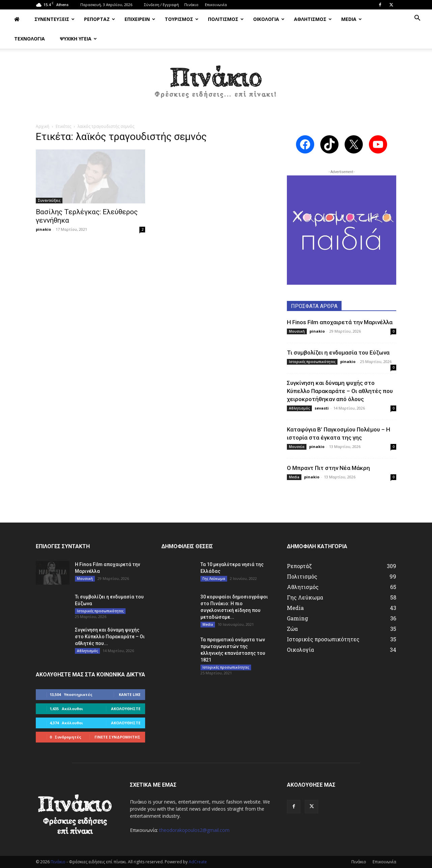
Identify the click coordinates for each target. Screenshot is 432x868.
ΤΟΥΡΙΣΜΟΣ (182, 19)
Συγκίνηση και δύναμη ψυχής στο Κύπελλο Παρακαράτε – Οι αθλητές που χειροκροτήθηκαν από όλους (340, 391)
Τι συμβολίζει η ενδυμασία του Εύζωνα (338, 353)
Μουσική (297, 331)
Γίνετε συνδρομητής (117, 737)
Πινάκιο (191, 5)
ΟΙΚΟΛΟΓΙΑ (269, 19)
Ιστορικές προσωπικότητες (312, 362)
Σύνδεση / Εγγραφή (161, 5)
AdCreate (198, 862)
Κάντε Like (130, 694)
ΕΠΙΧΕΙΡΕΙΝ (140, 19)
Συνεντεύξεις (49, 200)
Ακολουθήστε (126, 709)
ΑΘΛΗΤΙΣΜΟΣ (313, 19)
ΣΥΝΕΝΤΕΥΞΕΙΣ (55, 19)
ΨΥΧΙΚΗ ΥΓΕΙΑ (78, 39)
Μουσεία (297, 447)
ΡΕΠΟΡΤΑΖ (100, 19)
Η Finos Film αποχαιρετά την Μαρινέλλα (340, 322)
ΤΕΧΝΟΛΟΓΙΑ (30, 39)
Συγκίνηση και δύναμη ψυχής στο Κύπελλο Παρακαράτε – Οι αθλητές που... (110, 637)
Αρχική (43, 126)
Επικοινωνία (216, 5)
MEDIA (352, 19)
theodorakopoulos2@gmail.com (194, 830)
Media (294, 477)
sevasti (322, 408)
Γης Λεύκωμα (214, 579)
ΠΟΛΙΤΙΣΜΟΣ (226, 19)
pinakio (43, 229)
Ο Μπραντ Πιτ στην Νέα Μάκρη (328, 468)
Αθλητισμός (299, 408)
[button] (417, 19)
